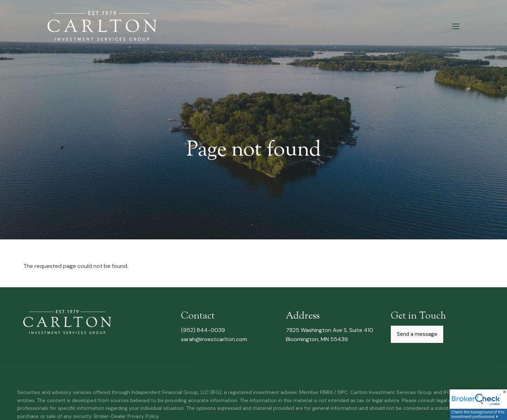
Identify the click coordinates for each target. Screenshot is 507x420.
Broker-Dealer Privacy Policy (127, 416)
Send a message (417, 335)
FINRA (326, 393)
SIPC (343, 393)
